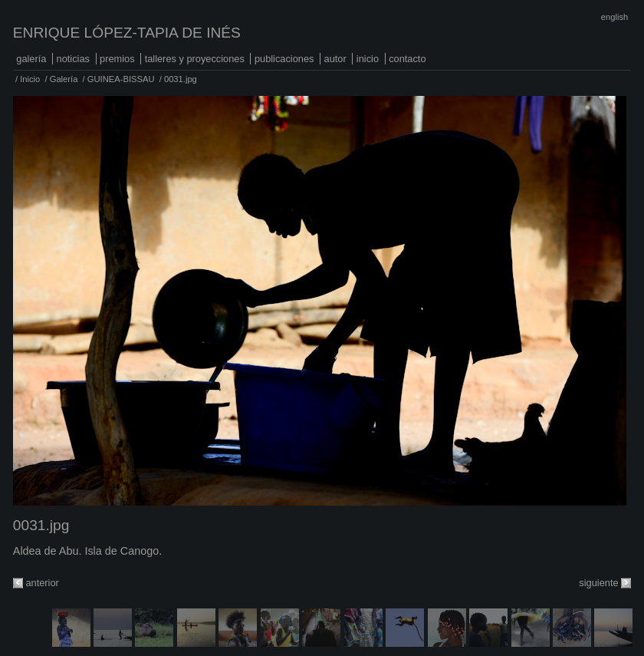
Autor (335, 59)
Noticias (73, 59)
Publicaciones (284, 59)
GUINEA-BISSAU (121, 79)
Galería (31, 59)
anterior (42, 583)
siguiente (598, 583)
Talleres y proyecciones (195, 59)
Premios (117, 59)
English (614, 17)
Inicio (368, 59)
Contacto (407, 59)
